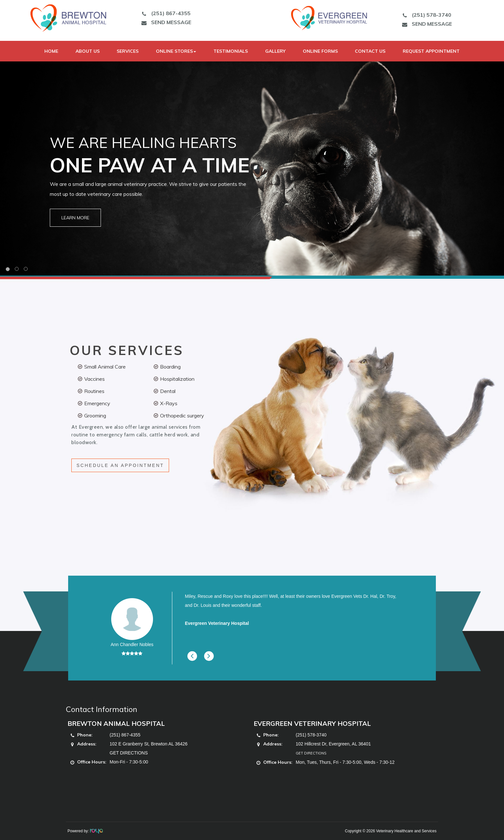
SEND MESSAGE (165, 22)
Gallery (275, 51)
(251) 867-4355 (165, 13)
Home (51, 51)
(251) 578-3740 (425, 15)
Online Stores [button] (176, 51)
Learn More (75, 218)
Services (128, 51)
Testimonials (231, 51)
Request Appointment (431, 51)
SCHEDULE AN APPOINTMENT (120, 465)
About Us (88, 51)
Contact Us (370, 51)
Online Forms (320, 51)
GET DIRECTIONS (129, 753)
